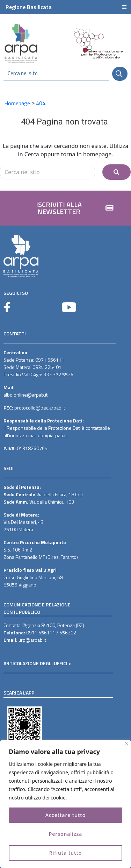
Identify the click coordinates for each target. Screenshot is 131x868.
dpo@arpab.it (52, 435)
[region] (65, 804)
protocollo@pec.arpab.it (40, 408)
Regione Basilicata (29, 7)
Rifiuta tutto (66, 853)
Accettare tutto (65, 815)
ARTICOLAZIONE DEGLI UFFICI (35, 663)
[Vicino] (126, 743)
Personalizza (66, 834)
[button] (65, 208)
